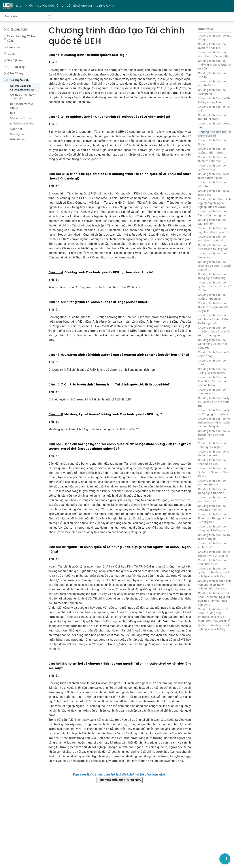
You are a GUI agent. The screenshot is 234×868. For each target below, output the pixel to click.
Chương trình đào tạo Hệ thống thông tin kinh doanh (214, 435)
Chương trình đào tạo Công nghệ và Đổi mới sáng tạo (212, 344)
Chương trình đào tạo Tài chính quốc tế (214, 134)
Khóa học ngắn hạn (23, 124)
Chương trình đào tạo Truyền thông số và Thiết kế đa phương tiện (214, 332)
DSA (13, 113)
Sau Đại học (18, 134)
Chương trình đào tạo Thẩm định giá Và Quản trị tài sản (215, 65)
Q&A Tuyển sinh (18, 80)
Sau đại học (15, 60)
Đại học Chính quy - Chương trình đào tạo (22, 88)
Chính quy (14, 47)
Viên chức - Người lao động (21, 38)
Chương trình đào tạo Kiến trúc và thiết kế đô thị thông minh (213, 320)
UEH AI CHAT (105, 6)
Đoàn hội (16, 129)
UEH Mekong (16, 67)
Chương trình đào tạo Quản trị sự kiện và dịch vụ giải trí (213, 307)
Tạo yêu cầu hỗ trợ (50, 6)
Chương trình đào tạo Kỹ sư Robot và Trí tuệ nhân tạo (214, 402)
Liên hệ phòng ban (80, 6)
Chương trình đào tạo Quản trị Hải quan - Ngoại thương (214, 473)
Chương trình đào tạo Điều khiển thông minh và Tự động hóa (214, 518)
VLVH (11, 54)
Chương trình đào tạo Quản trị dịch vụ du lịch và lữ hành (215, 287)
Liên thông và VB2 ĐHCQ (21, 106)
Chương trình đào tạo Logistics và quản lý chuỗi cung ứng (214, 266)
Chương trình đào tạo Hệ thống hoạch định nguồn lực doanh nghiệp (214, 423)
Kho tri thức (24, 6)
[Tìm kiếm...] (28, 17)
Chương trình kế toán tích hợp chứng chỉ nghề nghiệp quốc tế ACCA (214, 203)
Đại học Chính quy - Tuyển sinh (23, 97)
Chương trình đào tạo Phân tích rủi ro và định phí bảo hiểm (213, 382)
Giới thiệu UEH (17, 30)
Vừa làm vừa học (21, 119)
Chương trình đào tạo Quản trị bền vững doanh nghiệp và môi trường (214, 573)
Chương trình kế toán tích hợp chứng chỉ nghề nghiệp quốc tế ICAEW (214, 585)
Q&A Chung (15, 73)
